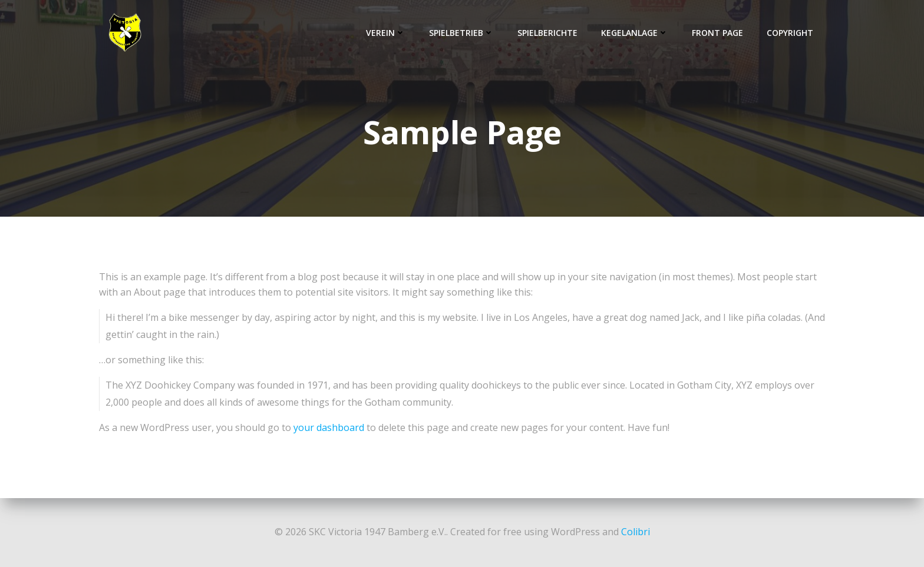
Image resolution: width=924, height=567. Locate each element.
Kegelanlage (635, 33)
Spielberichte (547, 33)
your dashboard (329, 427)
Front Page (717, 33)
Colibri (636, 532)
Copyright (790, 33)
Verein (386, 33)
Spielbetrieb (461, 33)
